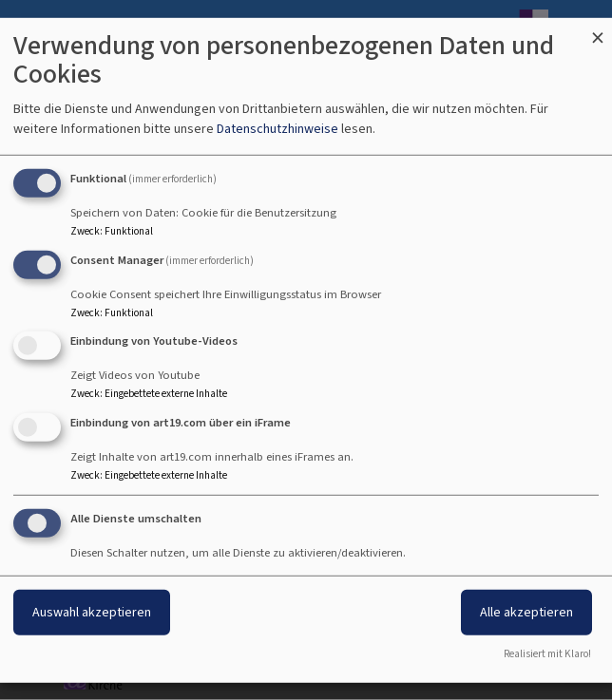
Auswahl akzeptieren (92, 612)
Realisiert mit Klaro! (547, 654)
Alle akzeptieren (526, 612)
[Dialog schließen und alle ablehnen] (598, 29)
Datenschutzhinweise (277, 129)
